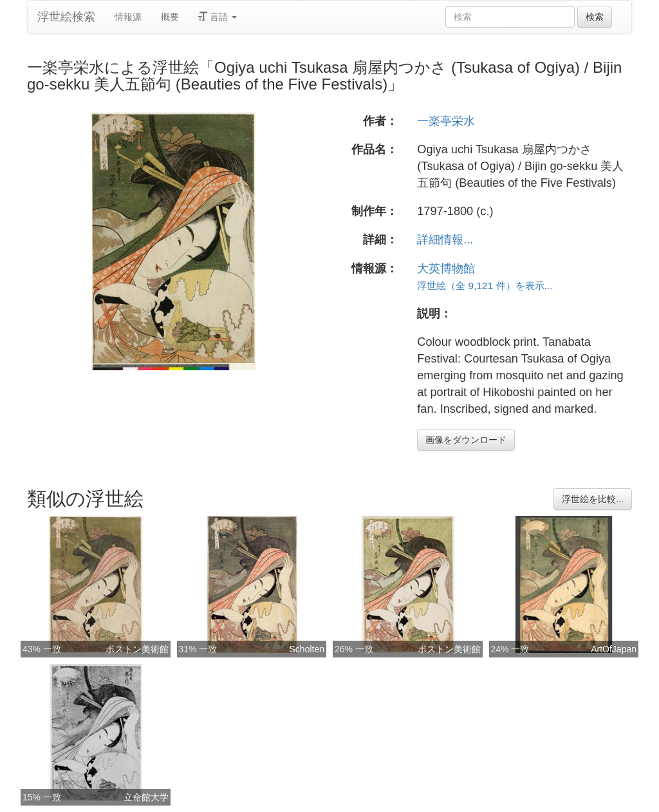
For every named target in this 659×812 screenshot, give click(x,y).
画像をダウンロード (466, 440)
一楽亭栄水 (446, 121)
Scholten (307, 649)
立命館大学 (146, 797)
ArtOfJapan (614, 649)
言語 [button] (218, 17)
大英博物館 (446, 269)
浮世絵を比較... (593, 499)
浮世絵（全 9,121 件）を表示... (485, 286)
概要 (170, 17)
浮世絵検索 (66, 17)
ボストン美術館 (137, 649)
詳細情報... (445, 240)
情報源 (128, 17)
